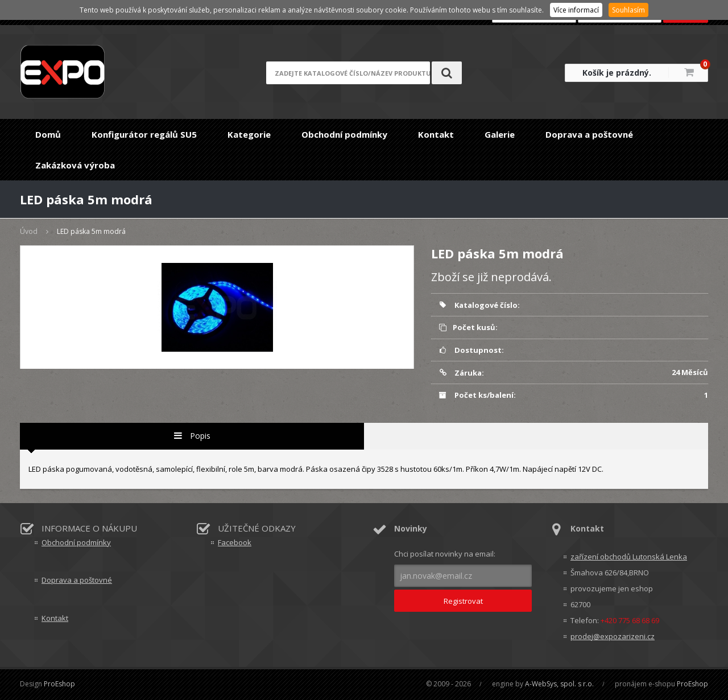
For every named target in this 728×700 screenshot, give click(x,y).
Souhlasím (628, 10)
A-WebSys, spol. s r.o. (559, 684)
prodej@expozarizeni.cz (613, 636)
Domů (48, 134)
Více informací (576, 10)
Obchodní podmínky (344, 134)
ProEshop (59, 684)
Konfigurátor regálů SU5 (144, 134)
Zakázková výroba (75, 165)
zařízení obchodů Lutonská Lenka (629, 557)
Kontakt (436, 134)
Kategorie (249, 134)
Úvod (29, 231)
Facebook (235, 542)
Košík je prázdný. (617, 73)
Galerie (500, 134)
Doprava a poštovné (589, 134)
